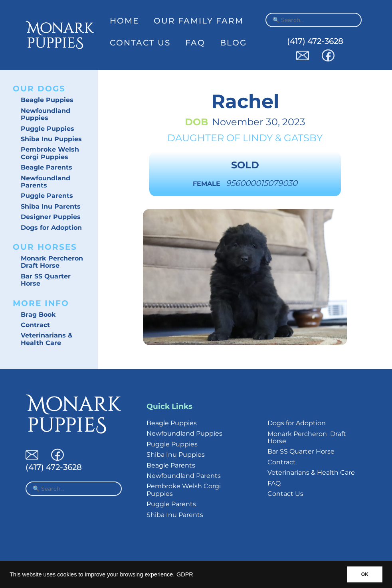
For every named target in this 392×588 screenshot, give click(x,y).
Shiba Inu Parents (51, 206)
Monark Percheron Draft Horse (52, 262)
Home (124, 21)
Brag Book (38, 315)
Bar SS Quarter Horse (46, 280)
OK (365, 574)
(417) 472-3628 (315, 41)
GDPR (185, 574)
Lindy (258, 138)
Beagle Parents (47, 167)
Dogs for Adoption (51, 228)
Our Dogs (39, 89)
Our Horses (45, 247)
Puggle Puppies (48, 129)
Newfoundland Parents (46, 182)
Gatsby (303, 138)
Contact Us (140, 43)
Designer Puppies (51, 217)
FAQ (195, 43)
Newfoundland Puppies (46, 114)
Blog (233, 43)
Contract (35, 325)
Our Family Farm (199, 21)
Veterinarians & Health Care (47, 339)
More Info (41, 303)
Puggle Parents (47, 196)
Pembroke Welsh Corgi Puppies (50, 153)
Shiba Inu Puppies (51, 139)
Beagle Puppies (47, 100)
